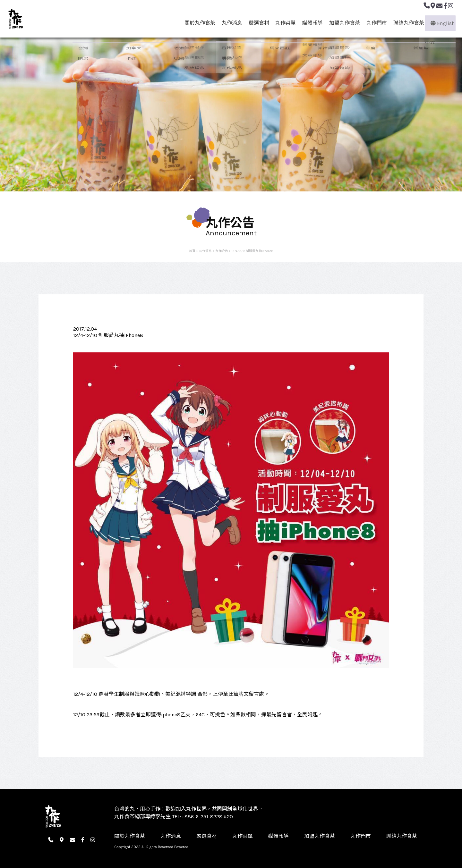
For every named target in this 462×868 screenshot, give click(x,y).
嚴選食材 (256, 23)
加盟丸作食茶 (342, 23)
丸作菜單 (283, 23)
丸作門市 (374, 23)
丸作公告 (222, 251)
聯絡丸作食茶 (406, 23)
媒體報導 (310, 23)
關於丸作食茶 (197, 23)
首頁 (192, 251)
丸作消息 (229, 23)
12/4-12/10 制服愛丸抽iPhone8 (252, 251)
